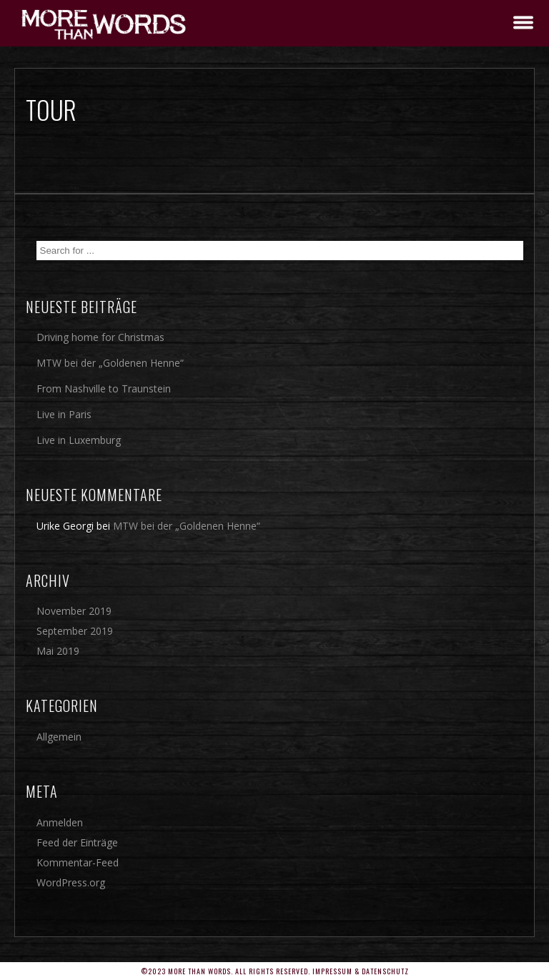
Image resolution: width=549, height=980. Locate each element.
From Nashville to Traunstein (104, 388)
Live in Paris (64, 414)
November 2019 (74, 611)
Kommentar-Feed (78, 862)
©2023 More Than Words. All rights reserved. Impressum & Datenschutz (275, 971)
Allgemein (59, 737)
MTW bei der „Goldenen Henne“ (110, 363)
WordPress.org (71, 882)
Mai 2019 (58, 651)
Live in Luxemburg (79, 440)
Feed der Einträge (77, 842)
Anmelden (60, 822)
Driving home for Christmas (100, 337)
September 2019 (75, 631)
